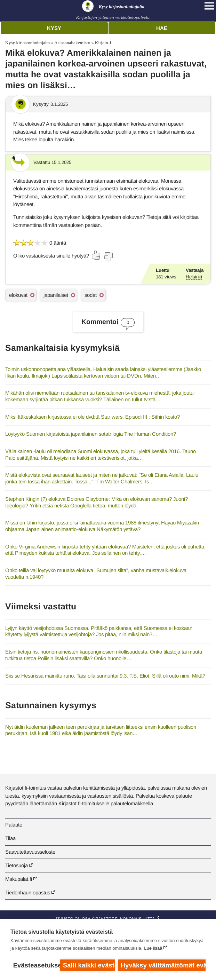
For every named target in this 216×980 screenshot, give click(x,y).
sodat (91, 295)
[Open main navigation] (209, 6)
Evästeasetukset (35, 965)
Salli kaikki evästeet (89, 965)
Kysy (54, 28)
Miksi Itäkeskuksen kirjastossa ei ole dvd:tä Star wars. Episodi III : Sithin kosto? (93, 417)
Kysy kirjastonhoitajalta (27, 43)
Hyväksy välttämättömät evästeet (163, 965)
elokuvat (18, 295)
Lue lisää (153, 949)
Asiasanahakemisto (72, 43)
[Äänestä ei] (108, 257)
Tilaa (10, 838)
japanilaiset (56, 295)
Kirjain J (103, 43)
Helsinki (194, 277)
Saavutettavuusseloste (30, 852)
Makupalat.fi (19, 879)
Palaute (14, 825)
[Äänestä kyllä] (96, 255)
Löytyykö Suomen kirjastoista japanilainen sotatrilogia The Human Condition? (91, 434)
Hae (162, 28)
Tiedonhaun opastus (28, 892)
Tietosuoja (17, 865)
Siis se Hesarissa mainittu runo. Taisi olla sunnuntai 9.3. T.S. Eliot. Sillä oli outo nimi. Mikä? (105, 676)
